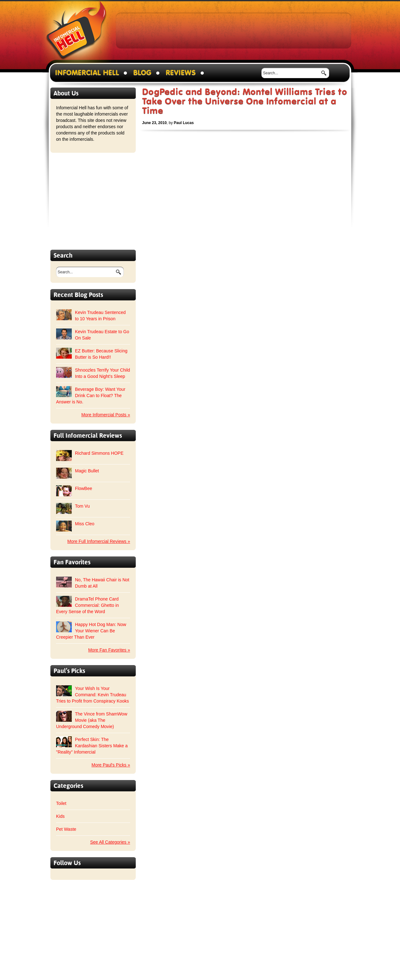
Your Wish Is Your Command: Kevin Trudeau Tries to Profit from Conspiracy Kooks (92, 695)
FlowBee (83, 488)
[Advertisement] (234, 30)
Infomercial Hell (76, 32)
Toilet (61, 803)
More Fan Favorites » (109, 650)
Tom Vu (82, 506)
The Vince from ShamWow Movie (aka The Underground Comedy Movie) (92, 720)
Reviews (181, 73)
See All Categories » (110, 842)
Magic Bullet (87, 471)
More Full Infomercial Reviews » (99, 541)
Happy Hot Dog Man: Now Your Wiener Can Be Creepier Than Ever (91, 631)
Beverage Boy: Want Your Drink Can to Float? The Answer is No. (91, 396)
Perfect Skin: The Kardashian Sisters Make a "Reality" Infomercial (92, 746)
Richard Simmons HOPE (99, 453)
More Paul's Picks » (111, 765)
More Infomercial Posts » (106, 415)
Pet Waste (66, 829)
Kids (60, 816)
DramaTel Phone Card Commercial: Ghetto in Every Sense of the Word (87, 605)
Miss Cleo (85, 524)
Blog (142, 73)
